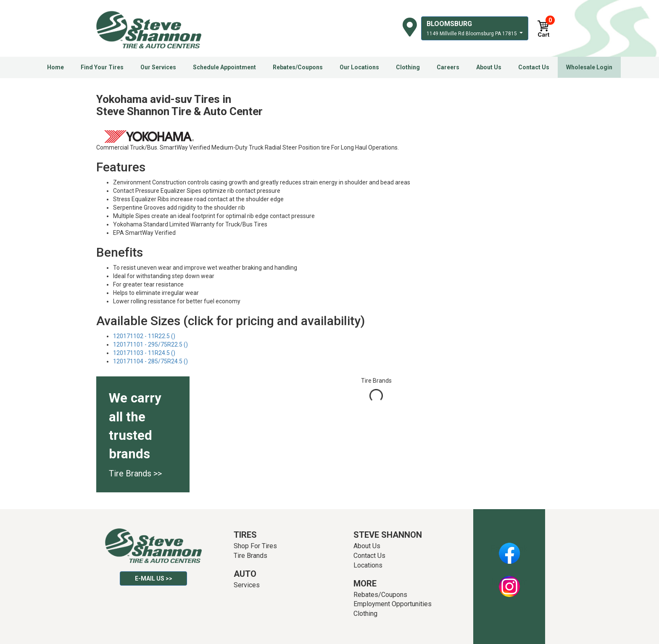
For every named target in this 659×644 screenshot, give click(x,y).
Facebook (509, 549)
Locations (368, 565)
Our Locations (359, 67)
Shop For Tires (255, 546)
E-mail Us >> (154, 578)
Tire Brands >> (135, 473)
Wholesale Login (589, 67)
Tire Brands (250, 556)
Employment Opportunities (393, 604)
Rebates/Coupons (298, 67)
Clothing (408, 67)
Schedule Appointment (224, 67)
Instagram (509, 582)
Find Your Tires (102, 67)
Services (247, 585)
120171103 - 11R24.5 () (144, 353)
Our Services (158, 67)
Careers (448, 67)
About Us (489, 67)
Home (55, 67)
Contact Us (534, 67)
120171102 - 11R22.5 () (144, 336)
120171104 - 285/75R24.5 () (150, 361)
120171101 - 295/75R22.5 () (150, 344)
